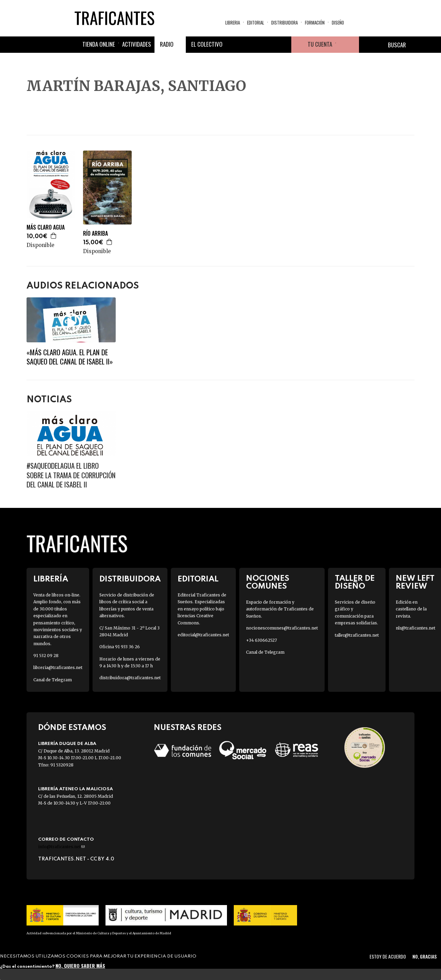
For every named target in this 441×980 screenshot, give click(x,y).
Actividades (137, 44)
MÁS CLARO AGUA (46, 227)
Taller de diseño (355, 582)
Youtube (283, 45)
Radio (167, 44)
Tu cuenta (320, 44)
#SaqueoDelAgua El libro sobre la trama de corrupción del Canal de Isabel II (71, 475)
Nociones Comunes (268, 582)
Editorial (256, 22)
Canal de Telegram (53, 680)
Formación (315, 22)
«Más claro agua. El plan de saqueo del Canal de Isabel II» (70, 357)
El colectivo (207, 44)
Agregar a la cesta (54, 236)
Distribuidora (284, 22)
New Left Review (415, 582)
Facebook (234, 45)
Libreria (233, 22)
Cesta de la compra (347, 45)
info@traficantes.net (61, 847)
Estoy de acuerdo (388, 956)
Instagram (267, 45)
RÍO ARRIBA (95, 234)
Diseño (338, 22)
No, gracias (424, 956)
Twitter (250, 45)
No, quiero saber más (80, 966)
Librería (51, 579)
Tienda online (99, 44)
